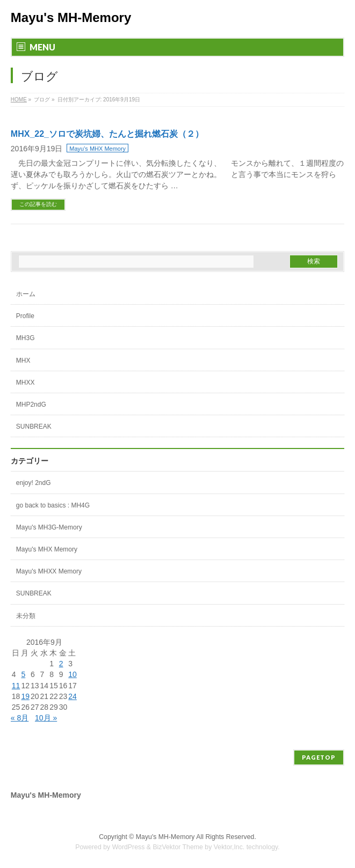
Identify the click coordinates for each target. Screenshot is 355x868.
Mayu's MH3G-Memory (49, 527)
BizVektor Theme (178, 847)
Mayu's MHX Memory (97, 149)
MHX (23, 361)
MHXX (26, 382)
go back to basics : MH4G (53, 505)
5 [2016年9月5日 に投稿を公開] (23, 674)
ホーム (26, 294)
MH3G (26, 338)
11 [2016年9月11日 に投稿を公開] (16, 686)
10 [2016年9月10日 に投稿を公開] (73, 674)
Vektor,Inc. (229, 847)
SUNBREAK (34, 426)
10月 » (46, 718)
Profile (25, 316)
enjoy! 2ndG (34, 483)
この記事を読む (38, 204)
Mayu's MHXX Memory (49, 571)
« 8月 (20, 718)
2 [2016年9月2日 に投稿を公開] (61, 664)
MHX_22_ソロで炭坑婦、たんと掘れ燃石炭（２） (107, 134)
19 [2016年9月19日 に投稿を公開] (25, 696)
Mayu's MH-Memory (71, 17)
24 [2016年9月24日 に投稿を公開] (73, 696)
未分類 (26, 616)
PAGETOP (319, 757)
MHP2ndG (31, 404)
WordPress (129, 847)
